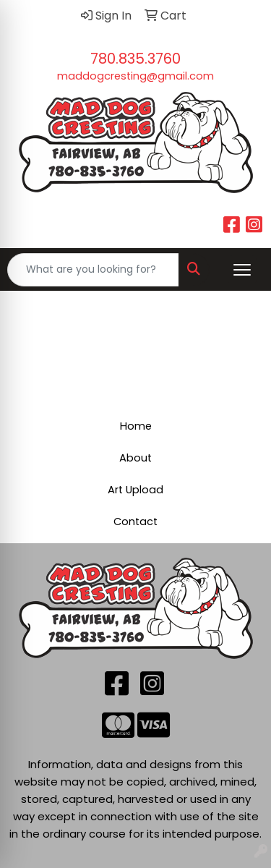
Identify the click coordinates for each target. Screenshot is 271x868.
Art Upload (135, 490)
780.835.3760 (135, 59)
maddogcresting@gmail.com (135, 76)
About (135, 458)
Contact (135, 522)
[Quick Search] (93, 270)
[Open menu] (242, 270)
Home (136, 426)
